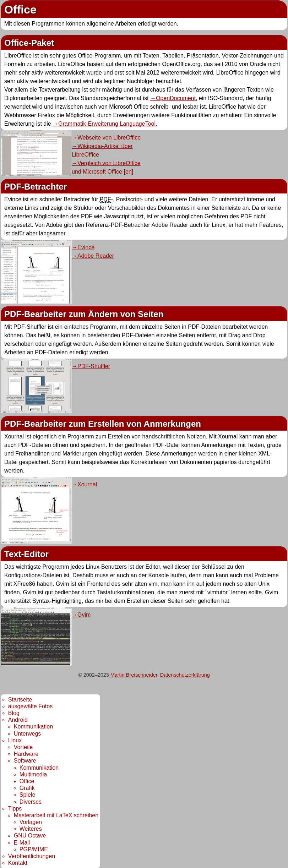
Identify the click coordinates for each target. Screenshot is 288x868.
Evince (86, 247)
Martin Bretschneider (134, 675)
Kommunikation (33, 727)
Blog (14, 713)
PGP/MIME (34, 849)
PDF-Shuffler (94, 366)
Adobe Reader (96, 256)
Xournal (87, 484)
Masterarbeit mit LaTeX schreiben (56, 815)
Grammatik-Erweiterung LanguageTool (107, 124)
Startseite (20, 700)
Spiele (27, 795)
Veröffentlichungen (32, 856)
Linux (15, 740)
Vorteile (23, 747)
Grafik (27, 788)
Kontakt (18, 863)
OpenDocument (176, 98)
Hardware (26, 754)
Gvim (84, 615)
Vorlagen (31, 822)
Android (18, 720)
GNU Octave (30, 836)
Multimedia (33, 774)
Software (25, 761)
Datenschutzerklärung (185, 675)
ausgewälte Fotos (30, 706)
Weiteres (31, 829)
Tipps (15, 809)
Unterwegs (27, 734)
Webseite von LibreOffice (109, 138)
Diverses (31, 802)
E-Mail (22, 843)
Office (27, 781)
